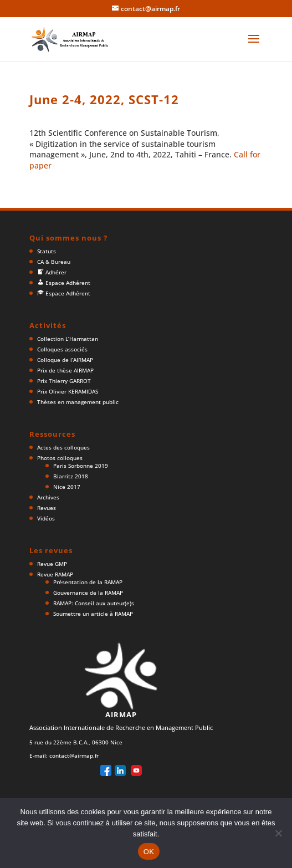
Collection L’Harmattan (68, 339)
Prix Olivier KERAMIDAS (68, 391)
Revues (47, 508)
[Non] (278, 833)
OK (149, 852)
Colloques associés (62, 349)
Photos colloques (60, 458)
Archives (48, 497)
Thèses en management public (78, 402)
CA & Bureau (54, 262)
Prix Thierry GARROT (64, 381)
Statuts (47, 251)
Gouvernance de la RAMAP (88, 593)
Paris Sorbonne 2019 (81, 466)
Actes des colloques (63, 447)
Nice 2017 (67, 487)
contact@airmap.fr (74, 755)
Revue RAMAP (55, 574)
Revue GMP (52, 564)
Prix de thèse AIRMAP (65, 370)
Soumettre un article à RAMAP (93, 614)
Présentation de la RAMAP (88, 582)
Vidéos (46, 518)
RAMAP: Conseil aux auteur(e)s (94, 603)
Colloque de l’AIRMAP (65, 360)
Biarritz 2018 (71, 476)
